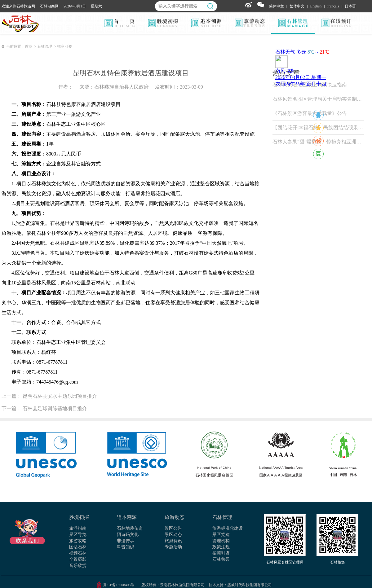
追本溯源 (127, 517)
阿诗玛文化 (128, 535)
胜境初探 (79, 517)
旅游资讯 (173, 541)
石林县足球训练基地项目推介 (55, 408)
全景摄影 (78, 559)
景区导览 (78, 535)
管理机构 (221, 541)
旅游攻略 (78, 541)
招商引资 (221, 553)
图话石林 (78, 547)
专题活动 (173, 547)
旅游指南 (78, 528)
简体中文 (277, 6)
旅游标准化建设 (228, 528)
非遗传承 (126, 541)
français (333, 6)
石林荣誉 (221, 559)
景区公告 (173, 528)
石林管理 (222, 517)
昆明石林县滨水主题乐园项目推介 (60, 396)
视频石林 (78, 553)
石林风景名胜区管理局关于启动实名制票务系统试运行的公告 (318, 99)
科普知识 (126, 547)
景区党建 (221, 535)
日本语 (350, 6)
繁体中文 (297, 6)
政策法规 (221, 547)
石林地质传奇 (130, 528)
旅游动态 (175, 517)
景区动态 (173, 535)
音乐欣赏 (78, 566)
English (316, 6)
